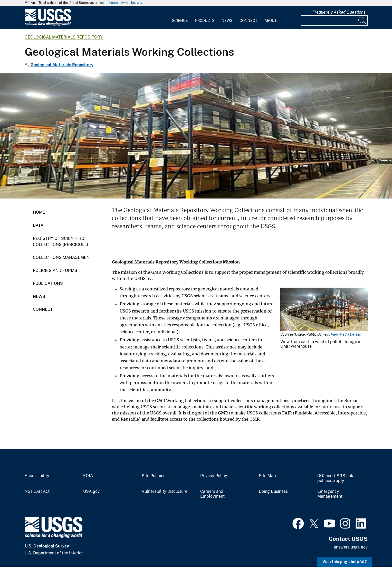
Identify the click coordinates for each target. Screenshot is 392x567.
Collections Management (63, 257)
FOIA (88, 476)
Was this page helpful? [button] (345, 562)
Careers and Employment (212, 494)
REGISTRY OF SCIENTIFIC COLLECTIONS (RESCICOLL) (60, 242)
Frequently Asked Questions (339, 12)
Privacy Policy (214, 476)
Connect (248, 21)
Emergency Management (330, 494)
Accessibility (37, 476)
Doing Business (273, 492)
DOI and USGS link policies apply (335, 478)
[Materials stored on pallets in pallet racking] (196, 136)
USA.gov (91, 492)
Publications (48, 283)
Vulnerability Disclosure (165, 492)
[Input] (334, 21)
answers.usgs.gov (351, 547)
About (270, 21)
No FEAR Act (37, 492)
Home (39, 212)
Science (180, 21)
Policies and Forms (55, 271)
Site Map (267, 476)
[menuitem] (180, 17)
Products (205, 21)
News (227, 21)
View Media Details (346, 334)
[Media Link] (324, 310)
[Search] (362, 21)
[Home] (48, 25)
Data (38, 225)
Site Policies (154, 476)
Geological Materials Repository (64, 37)
